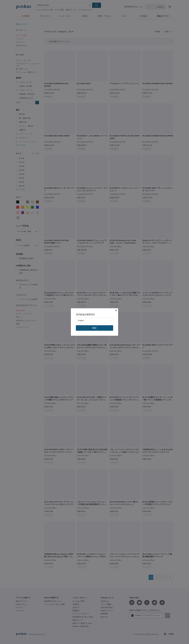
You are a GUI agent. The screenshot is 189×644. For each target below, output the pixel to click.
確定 (94, 328)
